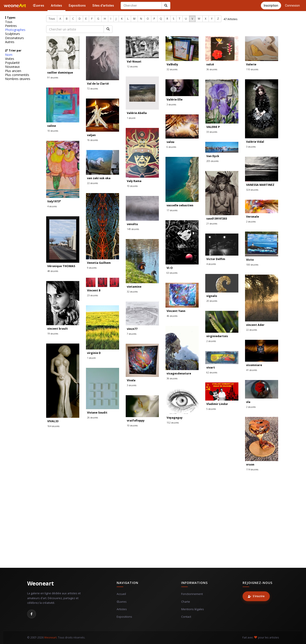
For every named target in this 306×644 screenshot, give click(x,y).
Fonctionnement (192, 594)
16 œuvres (92, 140)
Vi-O (170, 268)
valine (52, 126)
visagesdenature (179, 373)
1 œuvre (131, 118)
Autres (10, 42)
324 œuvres (252, 190)
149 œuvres (133, 229)
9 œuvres (92, 268)
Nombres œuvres (18, 79)
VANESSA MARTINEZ (260, 185)
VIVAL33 (53, 421)
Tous (9, 22)
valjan (91, 135)
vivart (211, 368)
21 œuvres (212, 224)
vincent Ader (255, 325)
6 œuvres (171, 147)
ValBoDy (172, 64)
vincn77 (132, 329)
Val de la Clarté (98, 84)
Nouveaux (12, 67)
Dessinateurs (14, 38)
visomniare (254, 365)
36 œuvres (212, 69)
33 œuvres (212, 132)
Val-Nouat (134, 62)
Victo (250, 260)
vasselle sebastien (180, 205)
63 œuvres (172, 273)
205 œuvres (212, 161)
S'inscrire (256, 596)
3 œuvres (171, 104)
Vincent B (94, 290)
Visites (10, 59)
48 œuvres (53, 271)
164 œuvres (53, 426)
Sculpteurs (12, 34)
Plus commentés (17, 75)
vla (248, 402)
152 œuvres (173, 423)
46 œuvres (172, 316)
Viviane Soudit (97, 413)
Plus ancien (13, 71)
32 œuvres (172, 69)
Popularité (12, 63)
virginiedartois (217, 336)
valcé (210, 64)
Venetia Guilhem (99, 263)
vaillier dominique (60, 73)
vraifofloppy (136, 421)
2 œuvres (251, 222)
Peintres (11, 26)
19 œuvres (53, 334)
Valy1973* (54, 201)
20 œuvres (212, 301)
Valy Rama (134, 181)
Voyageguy (175, 418)
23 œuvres (92, 295)
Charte (186, 602)
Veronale (253, 217)
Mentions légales (193, 609)
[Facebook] (32, 614)
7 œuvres (132, 334)
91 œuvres (53, 78)
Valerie (251, 64)
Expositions (77, 6)
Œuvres (39, 6)
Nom (9, 55)
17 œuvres (172, 210)
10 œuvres (53, 131)
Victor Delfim (216, 259)
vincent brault (58, 329)
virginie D (94, 353)
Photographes (15, 30)
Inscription (271, 6)
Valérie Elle (175, 100)
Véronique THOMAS (61, 266)
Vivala (131, 380)
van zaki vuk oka (99, 178)
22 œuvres (92, 183)
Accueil (121, 594)
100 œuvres (252, 265)
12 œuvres (132, 66)
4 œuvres (52, 206)
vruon (250, 464)
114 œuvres (252, 469)
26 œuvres (92, 418)
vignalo (212, 296)
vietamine (134, 287)
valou (170, 142)
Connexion (292, 6)
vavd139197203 (217, 219)
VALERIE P (213, 127)
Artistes (56, 6)
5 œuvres (211, 409)
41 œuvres (252, 370)
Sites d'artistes (103, 6)
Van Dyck (213, 156)
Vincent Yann (176, 311)
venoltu (132, 224)
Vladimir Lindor (217, 404)
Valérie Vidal (255, 142)
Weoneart (41, 583)
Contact (186, 617)
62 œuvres (212, 372)
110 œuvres (252, 69)
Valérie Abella (137, 113)
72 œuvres (92, 89)
